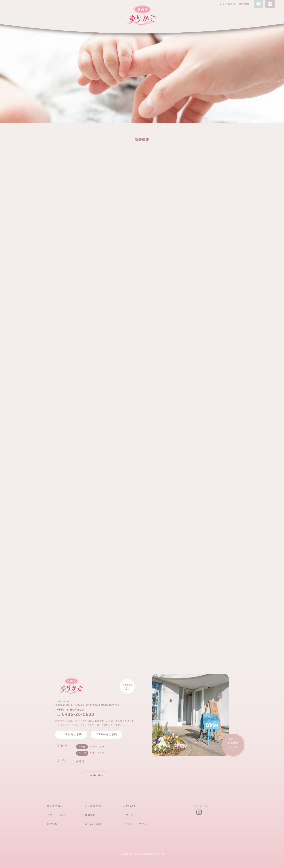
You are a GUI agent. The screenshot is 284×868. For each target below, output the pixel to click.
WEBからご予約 (106, 734)
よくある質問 (228, 4)
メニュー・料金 (56, 815)
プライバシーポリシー (136, 824)
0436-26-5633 (78, 714)
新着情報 (245, 4)
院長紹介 (52, 824)
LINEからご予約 (71, 734)
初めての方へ (55, 806)
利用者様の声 (93, 806)
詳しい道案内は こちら (233, 745)
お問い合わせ (131, 806)
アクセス (128, 815)
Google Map (95, 775)
